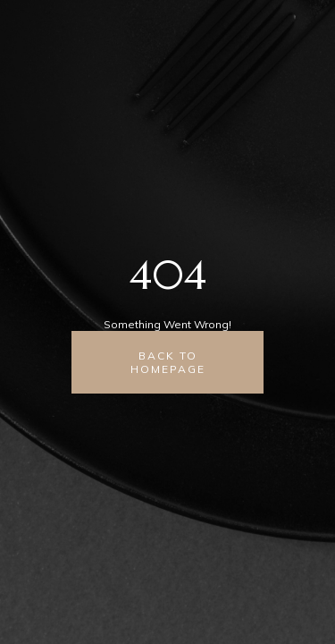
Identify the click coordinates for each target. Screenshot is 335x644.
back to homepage (168, 362)
